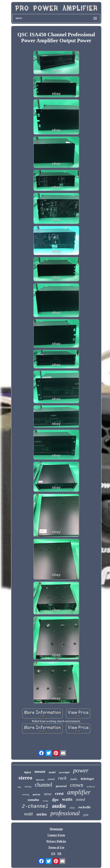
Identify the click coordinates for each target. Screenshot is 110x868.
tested (80, 799)
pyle (86, 815)
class (72, 808)
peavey (36, 794)
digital (27, 772)
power (81, 770)
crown (77, 785)
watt (28, 814)
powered (61, 786)
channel (44, 785)
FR (59, 854)
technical (91, 787)
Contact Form (56, 835)
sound (51, 779)
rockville (84, 807)
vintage (45, 801)
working (26, 795)
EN (53, 854)
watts (67, 799)
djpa (55, 800)
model (52, 772)
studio (74, 779)
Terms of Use (56, 847)
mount (40, 771)
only (19, 787)
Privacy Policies (56, 841)
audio (59, 806)
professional (65, 813)
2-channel (35, 807)
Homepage (56, 829)
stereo (25, 778)
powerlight (64, 772)
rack (62, 778)
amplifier (79, 792)
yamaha (33, 800)
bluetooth (40, 780)
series (42, 814)
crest (59, 794)
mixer (48, 794)
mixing (28, 786)
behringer (87, 779)
